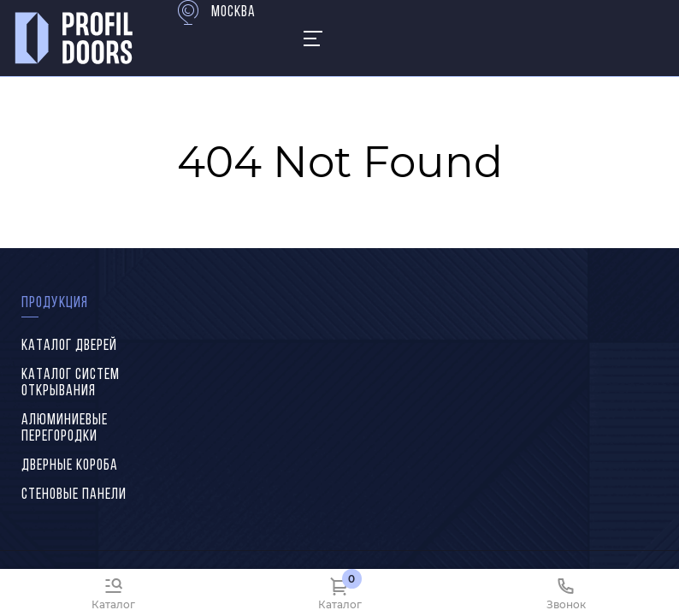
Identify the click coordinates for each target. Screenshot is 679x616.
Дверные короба (70, 466)
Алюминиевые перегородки (65, 429)
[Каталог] (113, 592)
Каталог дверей (69, 346)
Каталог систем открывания (71, 383)
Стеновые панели (74, 495)
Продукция (55, 303)
